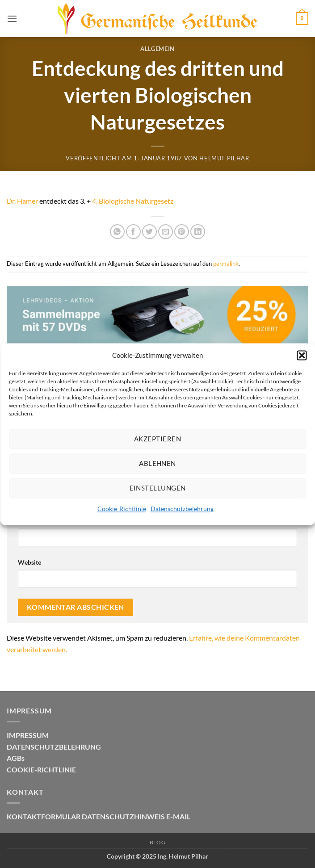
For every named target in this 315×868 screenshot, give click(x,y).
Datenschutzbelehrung (182, 509)
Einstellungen (158, 488)
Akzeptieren (157, 439)
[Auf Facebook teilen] (133, 232)
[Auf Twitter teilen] (149, 232)
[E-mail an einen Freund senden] (166, 232)
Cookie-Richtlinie (122, 509)
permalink (226, 264)
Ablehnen (157, 463)
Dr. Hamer (22, 201)
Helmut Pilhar (224, 158)
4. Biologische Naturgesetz (133, 201)
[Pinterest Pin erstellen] (182, 232)
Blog (157, 842)
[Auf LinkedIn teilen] (198, 232)
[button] (302, 355)
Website (29, 562)
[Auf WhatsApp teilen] (117, 232)
